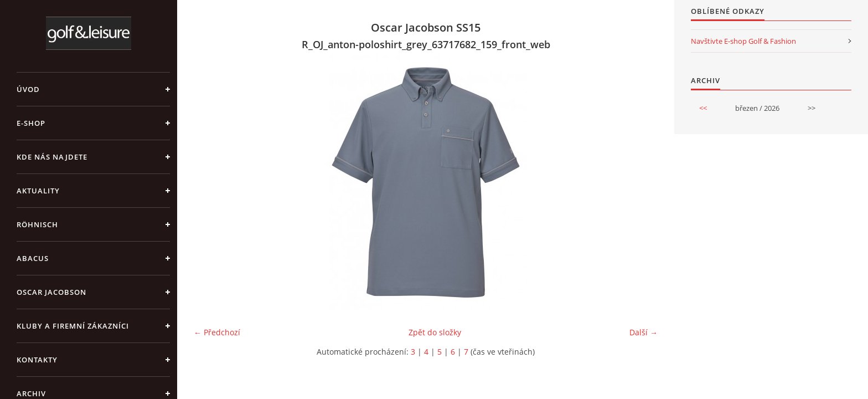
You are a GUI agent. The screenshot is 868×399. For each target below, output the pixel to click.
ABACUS (33, 258)
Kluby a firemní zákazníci (73, 326)
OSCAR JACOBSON (51, 292)
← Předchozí (217, 332)
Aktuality (38, 191)
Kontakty (37, 360)
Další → (644, 332)
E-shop (31, 123)
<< (703, 108)
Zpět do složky (435, 332)
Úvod (28, 89)
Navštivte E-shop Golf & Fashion (743, 41)
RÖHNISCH (37, 224)
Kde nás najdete (52, 157)
